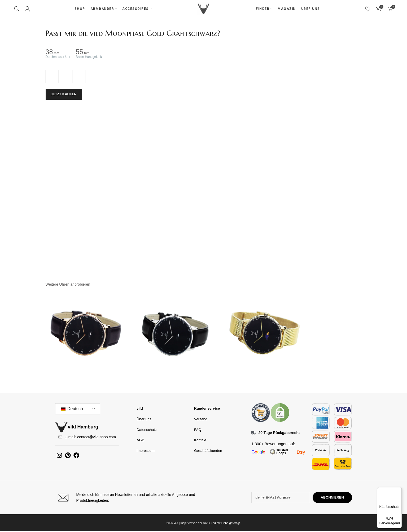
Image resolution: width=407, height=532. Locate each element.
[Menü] (399, 490)
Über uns (144, 420)
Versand (200, 420)
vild (139, 409)
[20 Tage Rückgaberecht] (253, 434)
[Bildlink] (261, 413)
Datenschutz (146, 430)
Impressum (145, 451)
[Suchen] (17, 9)
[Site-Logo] (204, 9)
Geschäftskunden (207, 451)
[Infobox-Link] (128, 499)
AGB (140, 440)
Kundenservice (206, 409)
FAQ (198, 430)
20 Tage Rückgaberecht (279, 434)
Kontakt (200, 440)
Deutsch (72, 410)
